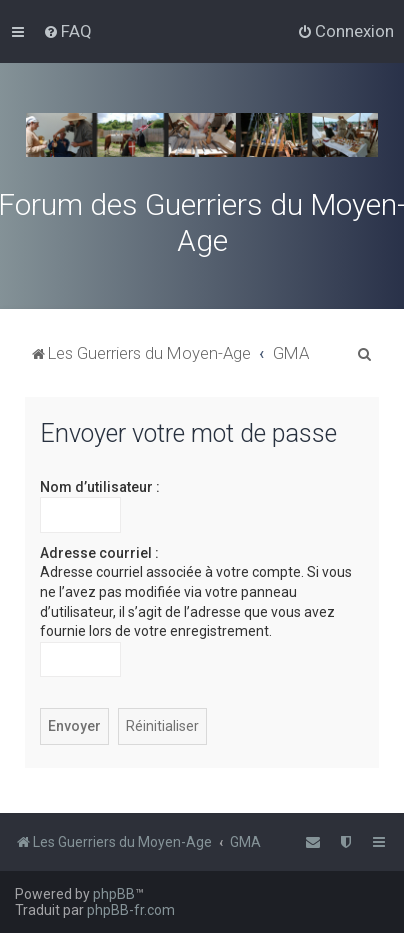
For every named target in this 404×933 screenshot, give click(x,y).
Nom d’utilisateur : (100, 487)
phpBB (114, 894)
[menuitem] (67, 31)
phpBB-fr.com (131, 910)
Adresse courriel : (99, 553)
